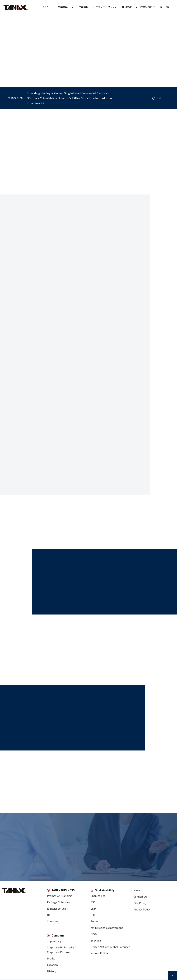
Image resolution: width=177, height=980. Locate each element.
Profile (51, 958)
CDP (93, 908)
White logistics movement (107, 928)
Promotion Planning (59, 896)
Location (52, 965)
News (137, 890)
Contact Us (148, 7)
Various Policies (100, 953)
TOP (65, 7)
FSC (93, 902)
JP (168, 7)
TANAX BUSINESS (84, 7)
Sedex (94, 921)
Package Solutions (58, 902)
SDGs (94, 934)
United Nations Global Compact (110, 947)
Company (106, 7)
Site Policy (140, 903)
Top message (55, 941)
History (52, 971)
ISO (93, 915)
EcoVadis (96, 940)
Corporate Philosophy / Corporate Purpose (61, 950)
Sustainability (127, 7)
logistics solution (58, 908)
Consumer (53, 921)
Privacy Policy (142, 909)
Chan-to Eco (98, 896)
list (159, 98)
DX (49, 915)
